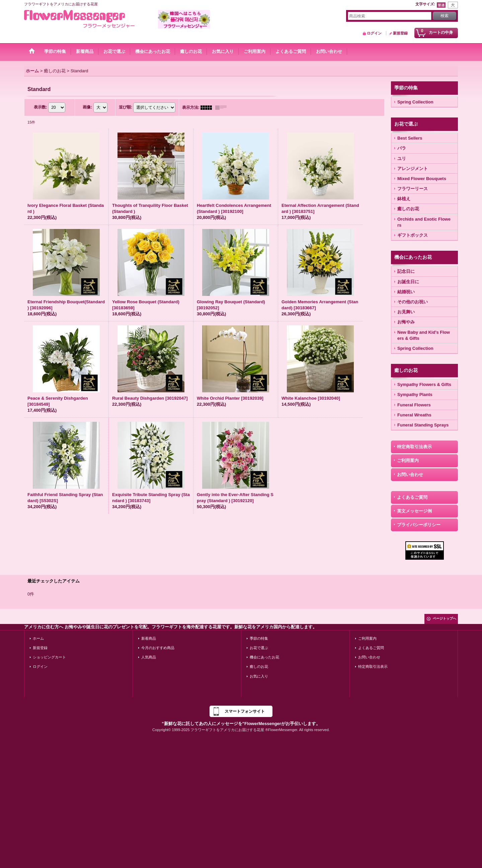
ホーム (38, 638)
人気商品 (149, 657)
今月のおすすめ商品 (158, 648)
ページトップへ (445, 618)
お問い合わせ (410, 475)
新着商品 (149, 638)
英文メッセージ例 (414, 511)
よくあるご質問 (412, 497)
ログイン (374, 33)
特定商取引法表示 (414, 447)
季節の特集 (259, 638)
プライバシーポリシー (419, 525)
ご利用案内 (408, 460)
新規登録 (400, 33)
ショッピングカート (49, 657)
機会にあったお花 (264, 657)
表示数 (41, 107)
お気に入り (259, 676)
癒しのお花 (259, 666)
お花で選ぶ (259, 648)
